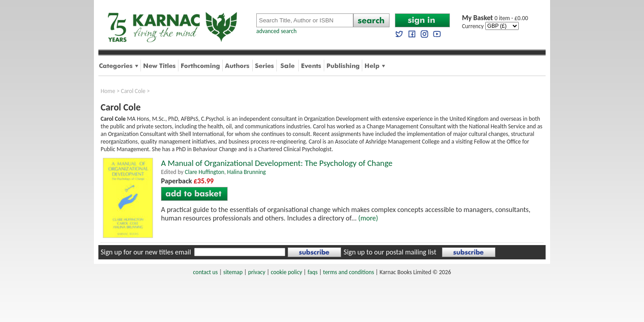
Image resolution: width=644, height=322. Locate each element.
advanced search (276, 31)
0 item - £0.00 (495, 18)
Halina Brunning (246, 172)
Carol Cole (133, 91)
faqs (313, 272)
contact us (205, 272)
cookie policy (286, 272)
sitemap (233, 272)
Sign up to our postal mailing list (390, 252)
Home (108, 91)
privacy (257, 272)
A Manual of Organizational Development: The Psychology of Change (277, 163)
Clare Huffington (204, 172)
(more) (368, 218)
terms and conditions (348, 272)
